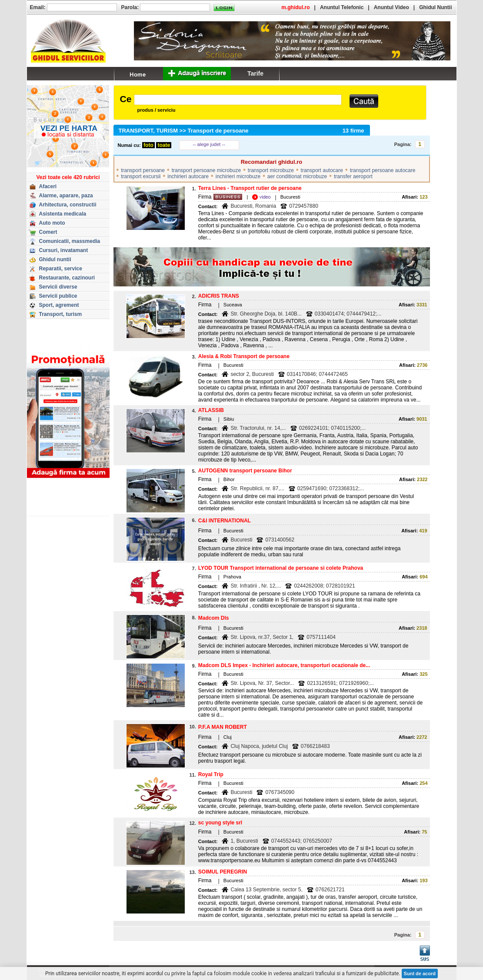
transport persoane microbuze (206, 170)
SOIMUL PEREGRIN (223, 872)
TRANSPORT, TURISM (148, 131)
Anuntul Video (391, 7)
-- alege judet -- (209, 144)
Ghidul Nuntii (435, 7)
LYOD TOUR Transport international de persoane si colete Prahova (281, 568)
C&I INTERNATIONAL (225, 521)
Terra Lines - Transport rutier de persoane (250, 188)
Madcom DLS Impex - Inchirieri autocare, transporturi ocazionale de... (284, 665)
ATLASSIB (211, 410)
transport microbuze (271, 170)
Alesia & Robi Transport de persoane (244, 356)
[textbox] (238, 100)
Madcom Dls (214, 618)
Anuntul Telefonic (342, 7)
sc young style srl (220, 823)
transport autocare (322, 170)
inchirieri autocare (188, 176)
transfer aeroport (353, 176)
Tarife (255, 73)
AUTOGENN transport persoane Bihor (245, 471)
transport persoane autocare (383, 170)
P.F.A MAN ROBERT (223, 727)
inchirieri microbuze (238, 176)
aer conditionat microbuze (297, 176)
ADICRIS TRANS (219, 296)
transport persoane (143, 170)
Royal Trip (211, 774)
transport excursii (141, 176)
